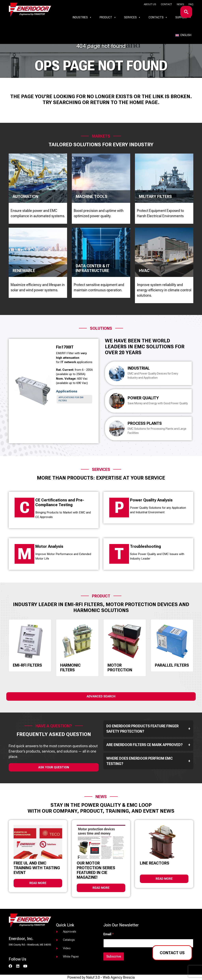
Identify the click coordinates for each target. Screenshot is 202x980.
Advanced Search (101, 696)
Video (67, 948)
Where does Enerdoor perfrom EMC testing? (148, 761)
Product (108, 17)
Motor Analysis (49, 546)
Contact (166, 4)
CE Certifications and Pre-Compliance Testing (60, 502)
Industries (82, 17)
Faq (191, 4)
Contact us (172, 953)
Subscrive (114, 956)
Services (132, 17)
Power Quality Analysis (151, 500)
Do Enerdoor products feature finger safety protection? (148, 729)
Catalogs (69, 940)
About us (150, 4)
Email (108, 934)
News (180, 4)
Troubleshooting (145, 546)
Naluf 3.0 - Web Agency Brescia (110, 977)
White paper (71, 957)
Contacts (158, 17)
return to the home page (124, 102)
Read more (38, 883)
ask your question (54, 767)
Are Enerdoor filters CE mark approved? (148, 745)
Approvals (70, 932)
